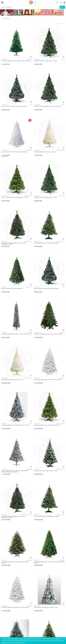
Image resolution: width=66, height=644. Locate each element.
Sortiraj (4, 7)
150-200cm (4, 59)
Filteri (62, 7)
